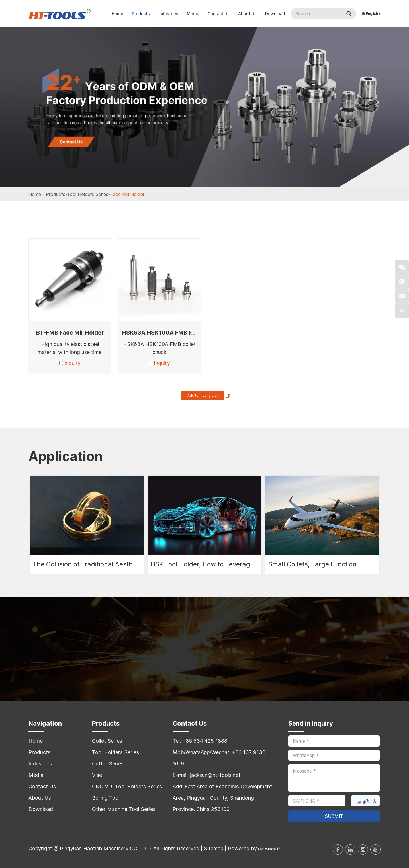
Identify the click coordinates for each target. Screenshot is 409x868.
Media (193, 14)
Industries (168, 14)
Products (141, 14)
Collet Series (107, 741)
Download (275, 14)
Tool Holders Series (88, 194)
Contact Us (219, 14)
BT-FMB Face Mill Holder (70, 333)
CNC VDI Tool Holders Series (127, 786)
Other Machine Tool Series (124, 809)
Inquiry (72, 363)
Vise (97, 775)
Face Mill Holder (127, 194)
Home (117, 14)
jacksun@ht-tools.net (215, 775)
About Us (247, 14)
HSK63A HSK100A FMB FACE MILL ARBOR (180, 333)
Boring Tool (106, 798)
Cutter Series (108, 764)
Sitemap (214, 848)
